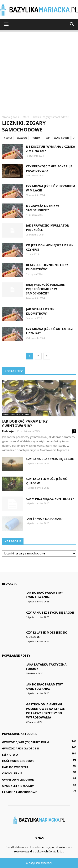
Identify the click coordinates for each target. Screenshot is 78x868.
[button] (72, 24)
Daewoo (22, 138)
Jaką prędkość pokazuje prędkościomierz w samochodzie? (45, 289)
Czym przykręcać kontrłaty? (50, 499)
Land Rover (61, 138)
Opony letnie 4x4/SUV (18, 786)
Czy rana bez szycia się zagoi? (50, 459)
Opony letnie (12, 773)
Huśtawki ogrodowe (18, 761)
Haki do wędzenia (15, 767)
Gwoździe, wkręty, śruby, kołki (26, 742)
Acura (8, 138)
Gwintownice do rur (16, 414)
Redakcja (8, 431)
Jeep (47, 138)
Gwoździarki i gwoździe (20, 748)
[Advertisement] (39, 71)
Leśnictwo (10, 755)
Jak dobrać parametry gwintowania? (25, 424)
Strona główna (11, 117)
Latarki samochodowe (19, 792)
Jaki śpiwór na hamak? (44, 519)
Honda (36, 138)
